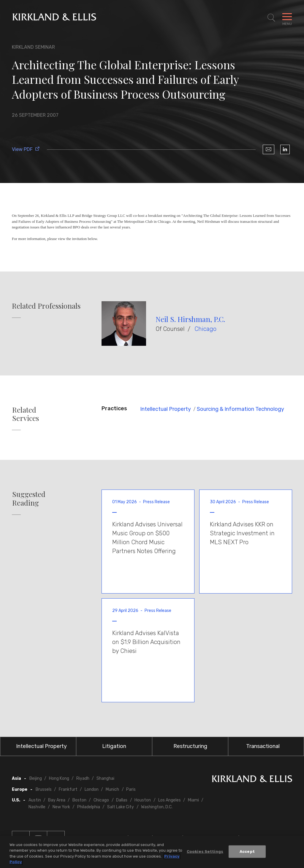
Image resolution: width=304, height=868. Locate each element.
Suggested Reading (29, 498)
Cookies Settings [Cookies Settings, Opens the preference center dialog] (205, 852)
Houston (143, 800)
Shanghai (105, 778)
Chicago (205, 329)
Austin (35, 800)
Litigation (114, 746)
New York (61, 807)
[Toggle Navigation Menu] (287, 18)
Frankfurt (68, 789)
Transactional (263, 746)
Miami (193, 800)
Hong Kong (59, 778)
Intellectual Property (166, 409)
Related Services (26, 414)
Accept (247, 852)
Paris (131, 789)
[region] (152, 852)
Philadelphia (89, 807)
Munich (112, 789)
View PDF (26, 149)
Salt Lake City (121, 807)
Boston (79, 800)
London (92, 789)
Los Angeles (170, 800)
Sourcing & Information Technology (240, 409)
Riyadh (83, 778)
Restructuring (190, 746)
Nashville (37, 807)
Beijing (36, 778)
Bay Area (57, 800)
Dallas (122, 800)
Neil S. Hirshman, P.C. (190, 319)
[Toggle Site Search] (271, 18)
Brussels (44, 789)
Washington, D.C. (157, 807)
